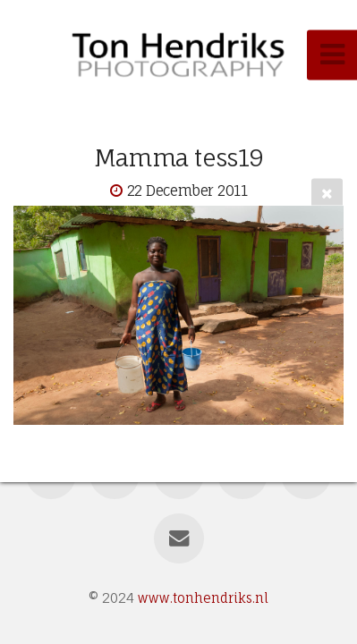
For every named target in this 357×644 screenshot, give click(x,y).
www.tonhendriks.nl (203, 598)
